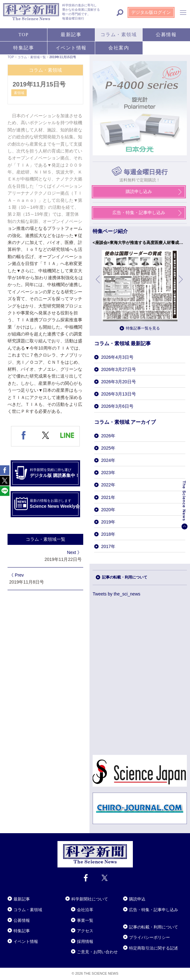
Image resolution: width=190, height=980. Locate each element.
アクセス (85, 931)
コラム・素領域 (28, 910)
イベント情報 (26, 941)
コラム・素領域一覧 (46, 539)
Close (13, 891)
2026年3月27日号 (119, 369)
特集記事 (22, 931)
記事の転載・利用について (154, 927)
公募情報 (22, 920)
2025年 (108, 448)
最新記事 (22, 899)
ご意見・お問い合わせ (97, 952)
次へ (181, 284)
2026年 (108, 436)
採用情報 (85, 941)
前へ (98, 284)
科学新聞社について (90, 899)
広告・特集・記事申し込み (154, 910)
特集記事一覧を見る (143, 328)
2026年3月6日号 (117, 406)
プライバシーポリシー (149, 937)
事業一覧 (85, 920)
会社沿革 (85, 910)
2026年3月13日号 (119, 394)
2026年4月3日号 (117, 357)
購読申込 (137, 899)
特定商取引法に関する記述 (154, 948)
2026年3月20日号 (119, 382)
